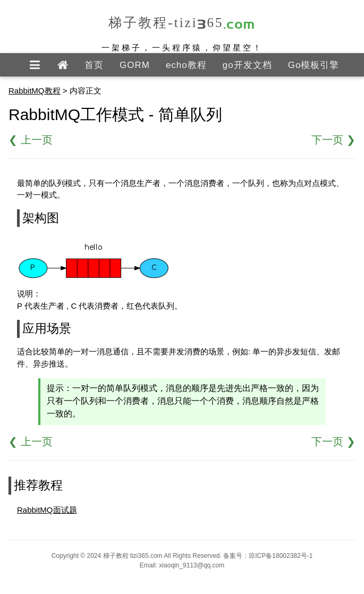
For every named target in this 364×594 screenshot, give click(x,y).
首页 (94, 65)
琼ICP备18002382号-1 (281, 556)
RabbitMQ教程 (35, 91)
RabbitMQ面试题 (47, 510)
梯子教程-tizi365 (182, 23)
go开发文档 (247, 65)
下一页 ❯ (333, 140)
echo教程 (186, 65)
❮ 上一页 (31, 140)
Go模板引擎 (314, 65)
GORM (135, 65)
